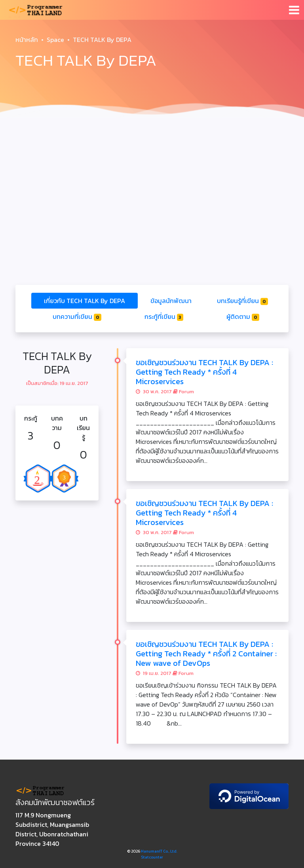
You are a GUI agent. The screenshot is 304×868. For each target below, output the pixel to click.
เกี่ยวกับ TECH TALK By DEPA (85, 301)
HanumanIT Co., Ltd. (159, 851)
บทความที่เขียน (77, 316)
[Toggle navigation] (294, 10)
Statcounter (152, 857)
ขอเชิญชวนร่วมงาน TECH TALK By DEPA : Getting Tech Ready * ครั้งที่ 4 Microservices (204, 372)
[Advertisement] (152, 180)
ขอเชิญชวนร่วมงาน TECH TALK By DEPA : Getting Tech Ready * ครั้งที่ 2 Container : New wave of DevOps (206, 654)
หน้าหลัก (27, 40)
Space (55, 40)
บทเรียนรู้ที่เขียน (242, 301)
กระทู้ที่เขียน (164, 316)
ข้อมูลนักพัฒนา (171, 301)
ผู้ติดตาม (243, 316)
